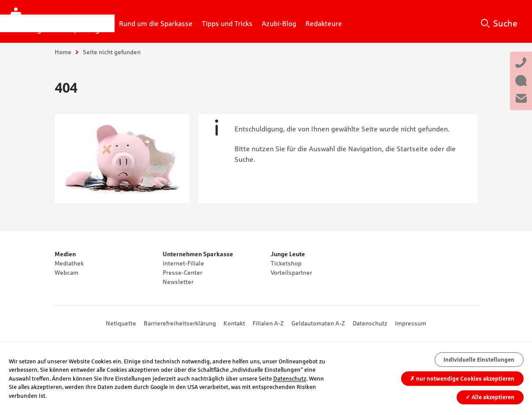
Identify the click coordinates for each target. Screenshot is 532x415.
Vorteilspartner (291, 273)
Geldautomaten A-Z (318, 323)
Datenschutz (370, 323)
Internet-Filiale (183, 263)
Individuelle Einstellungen (479, 360)
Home (63, 52)
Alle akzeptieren (490, 397)
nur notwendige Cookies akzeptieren (462, 379)
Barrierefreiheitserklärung (180, 323)
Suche (505, 23)
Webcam (67, 273)
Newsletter (178, 282)
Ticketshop (286, 263)
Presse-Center (182, 273)
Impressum (411, 323)
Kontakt (234, 323)
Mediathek (69, 263)
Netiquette (121, 323)
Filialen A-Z (268, 323)
